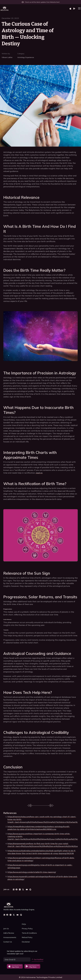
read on (39, 473)
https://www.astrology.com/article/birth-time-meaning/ (32, 872)
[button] (79, 8)
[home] (4, 8)
